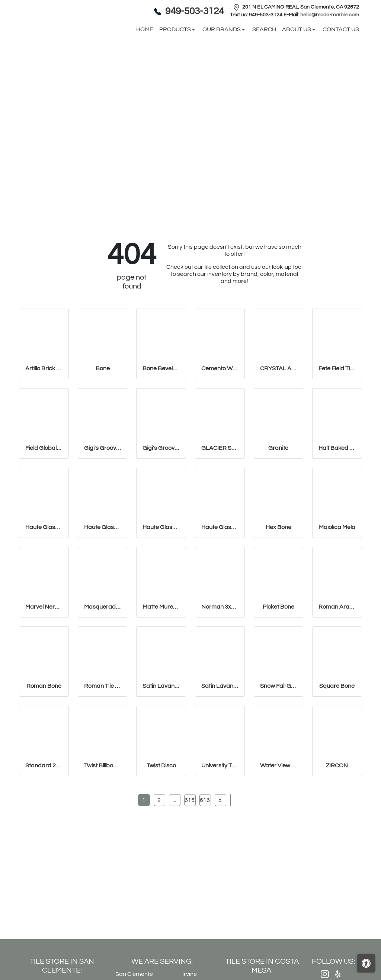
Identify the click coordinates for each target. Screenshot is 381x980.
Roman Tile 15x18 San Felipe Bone (103, 747)
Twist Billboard (103, 826)
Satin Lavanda (161, 747)
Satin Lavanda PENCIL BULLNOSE (220, 747)
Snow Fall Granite (279, 747)
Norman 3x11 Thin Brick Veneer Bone (220, 667)
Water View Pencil (279, 826)
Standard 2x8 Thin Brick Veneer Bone (44, 826)
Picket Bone (278, 667)
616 (205, 861)
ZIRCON (337, 826)
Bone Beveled (161, 429)
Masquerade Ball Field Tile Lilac (103, 667)
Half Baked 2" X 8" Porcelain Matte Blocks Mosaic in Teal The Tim (337, 509)
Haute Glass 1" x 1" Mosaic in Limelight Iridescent (44, 588)
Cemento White (220, 429)
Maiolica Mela (337, 588)
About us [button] (297, 60)
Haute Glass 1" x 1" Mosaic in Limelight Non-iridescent (103, 588)
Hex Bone (278, 588)
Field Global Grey (44, 509)
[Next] (220, 861)
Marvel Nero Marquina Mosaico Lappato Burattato (44, 667)
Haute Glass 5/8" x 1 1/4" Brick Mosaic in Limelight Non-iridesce (161, 588)
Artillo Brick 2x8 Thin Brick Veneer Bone (44, 429)
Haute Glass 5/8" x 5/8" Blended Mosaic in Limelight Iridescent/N (220, 588)
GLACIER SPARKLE (220, 509)
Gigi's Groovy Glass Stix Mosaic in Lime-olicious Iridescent (103, 509)
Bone (103, 429)
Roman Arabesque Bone (337, 667)
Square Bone (337, 747)
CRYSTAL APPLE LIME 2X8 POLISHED (279, 429)
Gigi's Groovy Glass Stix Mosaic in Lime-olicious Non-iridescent (161, 509)
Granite (278, 509)
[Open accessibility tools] (366, 963)
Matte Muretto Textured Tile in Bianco (161, 667)
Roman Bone (44, 747)
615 (190, 861)
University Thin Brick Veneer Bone (220, 826)
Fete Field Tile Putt (337, 429)
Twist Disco (161, 826)
